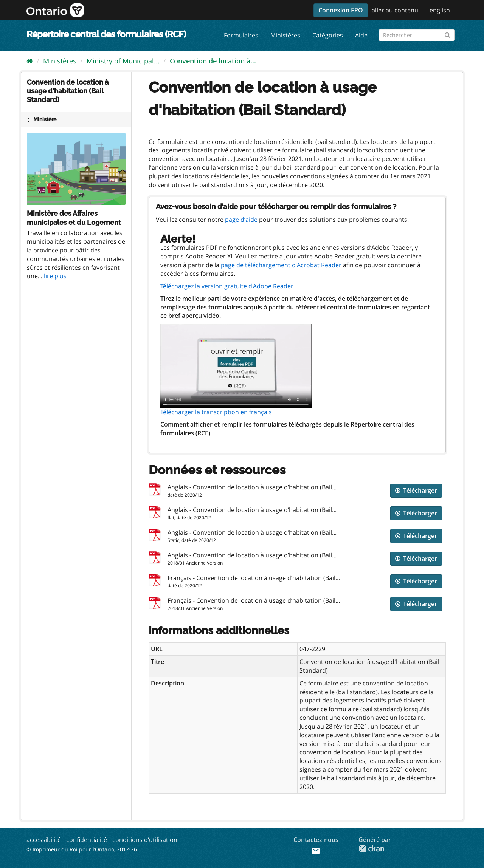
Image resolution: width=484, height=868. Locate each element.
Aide (361, 35)
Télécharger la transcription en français (216, 412)
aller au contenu (395, 10)
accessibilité (44, 840)
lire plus (55, 276)
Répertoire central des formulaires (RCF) (106, 34)
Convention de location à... (213, 61)
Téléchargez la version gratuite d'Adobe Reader (227, 286)
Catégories (328, 35)
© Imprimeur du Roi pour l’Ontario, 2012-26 (82, 849)
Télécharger (416, 490)
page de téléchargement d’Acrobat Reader (281, 265)
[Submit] (448, 34)
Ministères (285, 35)
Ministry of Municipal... (123, 61)
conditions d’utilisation (145, 840)
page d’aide (241, 220)
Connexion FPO (341, 10)
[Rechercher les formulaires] (417, 35)
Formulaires (241, 35)
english (440, 10)
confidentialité (87, 840)
